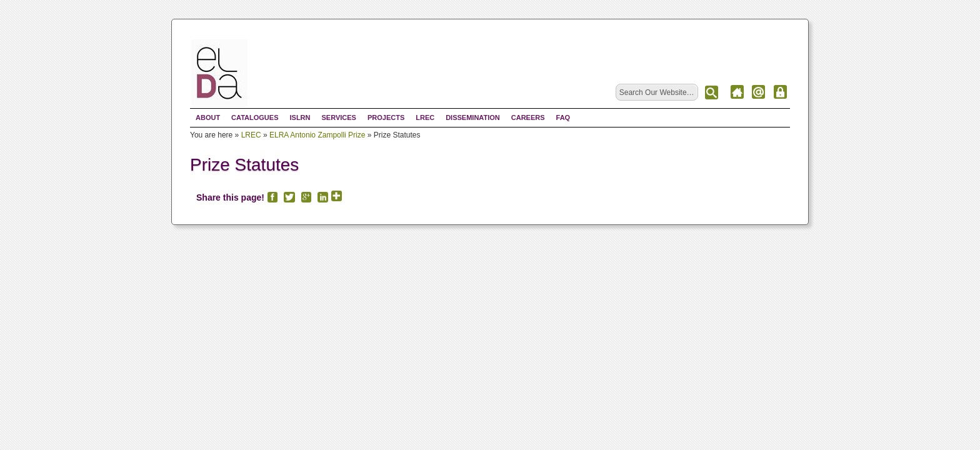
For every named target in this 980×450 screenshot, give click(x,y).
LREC (425, 117)
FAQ (563, 117)
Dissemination (473, 117)
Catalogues (255, 117)
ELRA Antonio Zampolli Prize (317, 135)
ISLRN (300, 117)
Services (338, 117)
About (208, 117)
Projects (386, 117)
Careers (528, 117)
